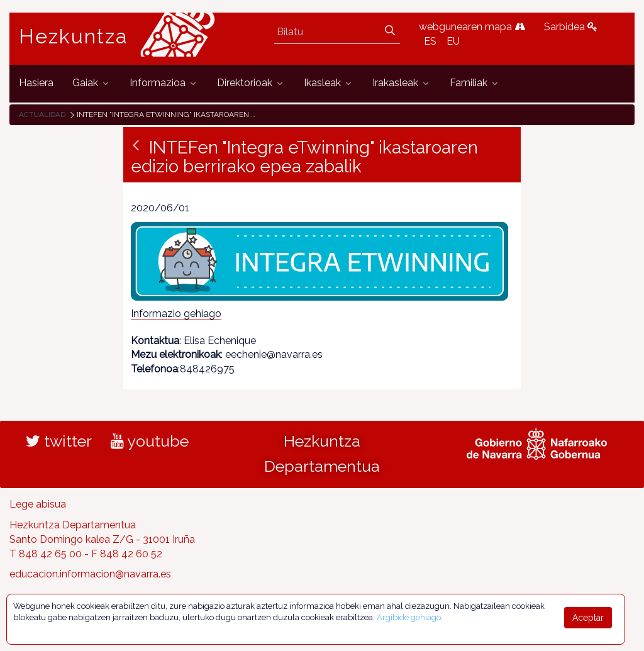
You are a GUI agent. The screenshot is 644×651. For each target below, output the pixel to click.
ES (430, 41)
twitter (59, 441)
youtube (150, 441)
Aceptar (588, 618)
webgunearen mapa (472, 27)
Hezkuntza (74, 36)
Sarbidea (571, 27)
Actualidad (42, 114)
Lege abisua (38, 504)
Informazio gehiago (176, 314)
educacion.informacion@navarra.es (90, 574)
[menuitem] (36, 83)
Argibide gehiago (409, 617)
